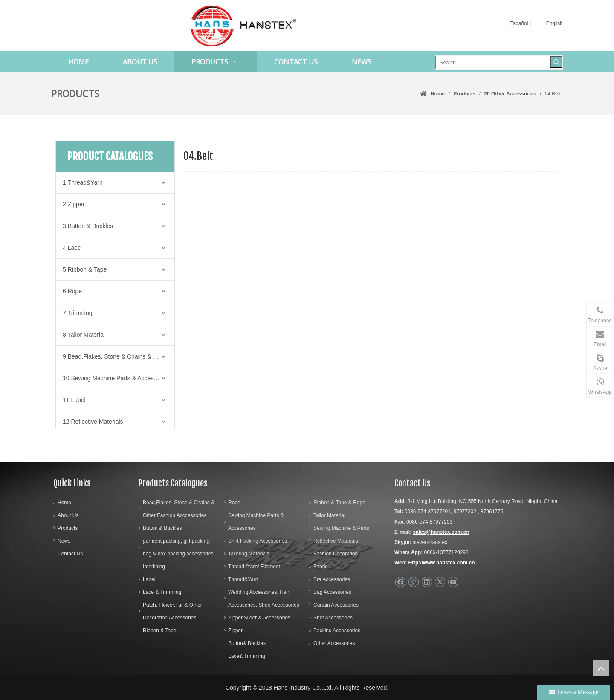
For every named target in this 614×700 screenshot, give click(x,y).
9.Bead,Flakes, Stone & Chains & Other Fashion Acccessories (119, 356)
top (601, 668)
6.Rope (72, 291)
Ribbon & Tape (160, 631)
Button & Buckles (162, 528)
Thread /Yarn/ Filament (254, 567)
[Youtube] (453, 582)
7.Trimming (78, 313)
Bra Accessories (332, 579)
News (64, 541)
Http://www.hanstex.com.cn (441, 563)
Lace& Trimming (247, 656)
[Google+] (413, 582)
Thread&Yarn (243, 579)
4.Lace (72, 248)
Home (64, 503)
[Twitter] (440, 582)
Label (149, 579)
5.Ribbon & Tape (85, 269)
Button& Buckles (247, 643)
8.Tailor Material (84, 335)
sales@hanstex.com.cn (441, 532)
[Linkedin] (427, 582)
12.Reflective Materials (93, 422)
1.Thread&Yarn (83, 182)
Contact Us (70, 554)
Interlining (154, 567)
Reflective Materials (336, 541)
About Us (68, 515)
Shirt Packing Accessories (258, 541)
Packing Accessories (337, 631)
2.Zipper (74, 204)
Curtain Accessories (336, 605)
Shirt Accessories (333, 618)
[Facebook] (400, 582)
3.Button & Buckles (88, 226)
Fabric (320, 567)
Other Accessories (334, 643)
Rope (234, 503)
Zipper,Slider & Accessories (259, 618)
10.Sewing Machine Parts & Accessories (116, 378)
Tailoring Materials (249, 554)
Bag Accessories (332, 592)
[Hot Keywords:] (556, 62)
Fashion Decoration (336, 554)
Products (68, 528)
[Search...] (493, 63)
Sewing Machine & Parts (341, 528)
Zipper (235, 631)
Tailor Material (329, 515)
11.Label (74, 400)
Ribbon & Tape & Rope (339, 503)
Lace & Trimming (162, 592)
